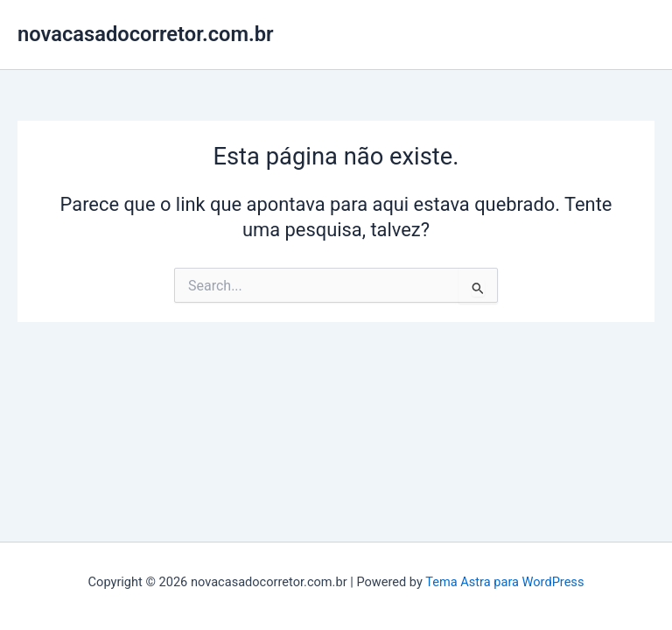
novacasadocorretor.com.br (146, 34)
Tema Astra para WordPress (504, 582)
